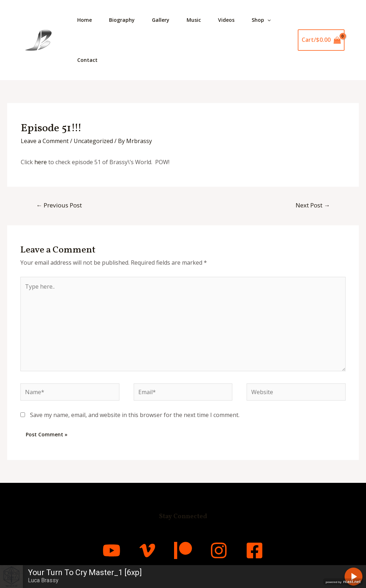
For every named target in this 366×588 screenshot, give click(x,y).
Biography (122, 20)
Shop (261, 20)
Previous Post (59, 205)
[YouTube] (112, 550)
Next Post (313, 205)
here (41, 162)
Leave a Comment (45, 141)
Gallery (161, 20)
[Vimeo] (147, 550)
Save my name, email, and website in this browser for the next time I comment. (135, 415)
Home (85, 20)
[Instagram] (219, 550)
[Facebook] (254, 550)
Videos (226, 20)
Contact (87, 60)
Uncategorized (93, 141)
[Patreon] (183, 550)
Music (194, 20)
